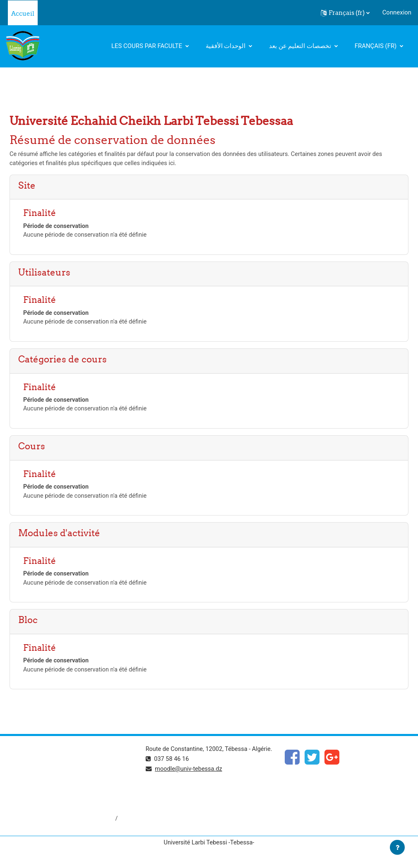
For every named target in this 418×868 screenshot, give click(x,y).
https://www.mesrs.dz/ (38, 767)
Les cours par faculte (148, 46)
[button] (345, 13)
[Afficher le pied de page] (397, 847)
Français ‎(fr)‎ (376, 46)
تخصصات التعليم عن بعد (301, 46)
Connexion (397, 12)
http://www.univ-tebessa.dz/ (45, 795)
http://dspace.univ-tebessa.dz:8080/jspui (62, 822)
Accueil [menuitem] (23, 13)
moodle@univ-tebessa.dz (190, 783)
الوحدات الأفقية (226, 46)
